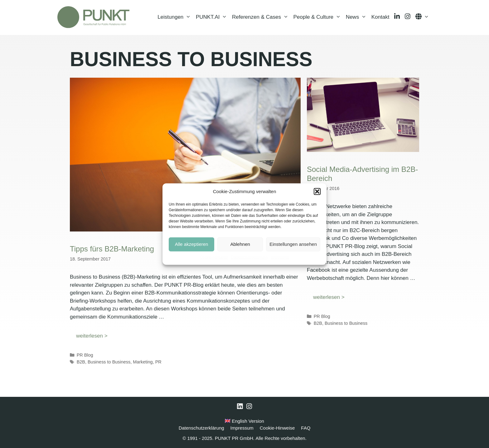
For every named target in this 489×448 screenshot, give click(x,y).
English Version (244, 421)
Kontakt (380, 17)
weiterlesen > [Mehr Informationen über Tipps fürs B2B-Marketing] (92, 336)
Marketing (143, 362)
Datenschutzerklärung (249, 257)
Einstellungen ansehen (293, 244)
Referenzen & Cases (261, 17)
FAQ (306, 428)
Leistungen (175, 17)
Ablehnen (240, 244)
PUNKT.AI (213, 17)
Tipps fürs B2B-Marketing (112, 249)
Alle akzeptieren (192, 244)
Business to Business (109, 362)
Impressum (280, 257)
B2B (81, 362)
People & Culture (318, 17)
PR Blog (85, 355)
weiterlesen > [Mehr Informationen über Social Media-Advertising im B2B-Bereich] (329, 297)
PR (158, 362)
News (357, 17)
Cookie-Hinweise (214, 257)
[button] (317, 192)
